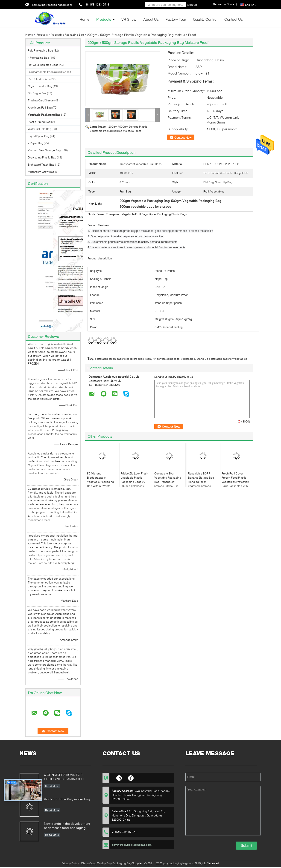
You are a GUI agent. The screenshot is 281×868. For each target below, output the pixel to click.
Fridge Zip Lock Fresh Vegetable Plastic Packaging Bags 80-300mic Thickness (134, 480)
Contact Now (183, 138)
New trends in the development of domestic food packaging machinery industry (67, 826)
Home (84, 19)
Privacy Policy (70, 863)
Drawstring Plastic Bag (42, 157)
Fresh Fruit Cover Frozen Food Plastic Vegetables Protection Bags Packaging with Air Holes (235, 482)
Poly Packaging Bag (40, 50)
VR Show (129, 19)
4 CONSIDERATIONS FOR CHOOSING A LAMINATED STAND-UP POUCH (64, 777)
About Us (151, 19)
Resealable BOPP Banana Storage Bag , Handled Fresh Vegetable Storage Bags (202, 482)
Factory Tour (176, 19)
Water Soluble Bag (40, 129)
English (251, 5)
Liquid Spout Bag (39, 136)
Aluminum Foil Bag (40, 108)
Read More (52, 786)
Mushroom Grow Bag (41, 172)
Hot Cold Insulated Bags (43, 65)
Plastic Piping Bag (39, 122)
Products (104, 19)
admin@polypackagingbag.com (52, 5)
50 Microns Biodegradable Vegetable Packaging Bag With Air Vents (100, 480)
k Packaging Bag (38, 58)
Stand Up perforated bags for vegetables (222, 359)
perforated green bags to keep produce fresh (123, 359)
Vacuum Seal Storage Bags (45, 150)
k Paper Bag (35, 143)
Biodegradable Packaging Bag (47, 72)
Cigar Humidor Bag (40, 86)
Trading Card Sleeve (41, 100)
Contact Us (234, 19)
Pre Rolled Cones (39, 79)
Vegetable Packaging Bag (68, 35)
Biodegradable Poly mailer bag (67, 799)
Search (192, 5)
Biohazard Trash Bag (41, 165)
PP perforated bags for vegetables (174, 359)
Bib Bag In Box (37, 93)
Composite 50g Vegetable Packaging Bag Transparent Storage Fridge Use (168, 480)
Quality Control (205, 19)
